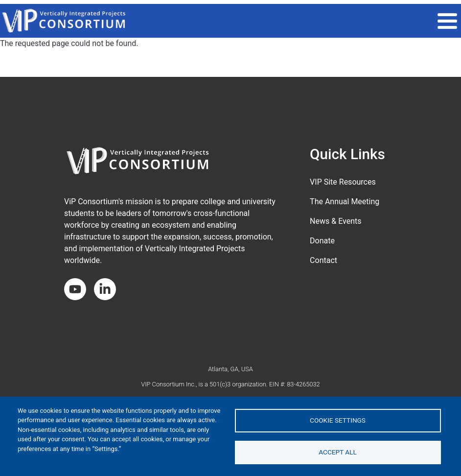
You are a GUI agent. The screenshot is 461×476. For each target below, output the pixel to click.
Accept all (338, 452)
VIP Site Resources (343, 182)
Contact (323, 260)
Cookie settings (338, 420)
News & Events (335, 221)
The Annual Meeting (345, 202)
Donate (322, 241)
